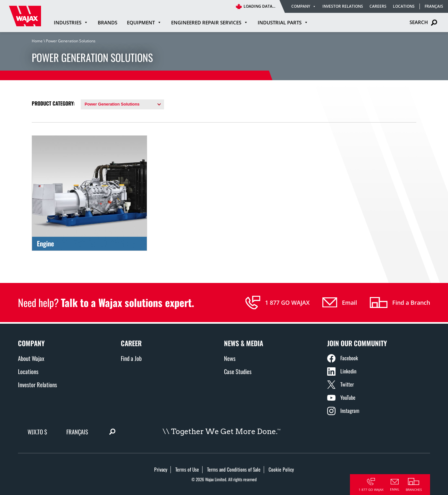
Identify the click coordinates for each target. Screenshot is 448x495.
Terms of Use (187, 469)
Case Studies (238, 371)
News (230, 358)
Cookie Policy (281, 469)
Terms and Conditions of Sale (234, 469)
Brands (108, 22)
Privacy (161, 469)
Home (37, 41)
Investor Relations (343, 6)
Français (434, 6)
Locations (404, 6)
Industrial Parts (283, 22)
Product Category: (53, 103)
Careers (378, 6)
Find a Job (131, 358)
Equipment (144, 22)
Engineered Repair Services (210, 22)
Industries (71, 22)
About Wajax (31, 358)
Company (304, 6)
